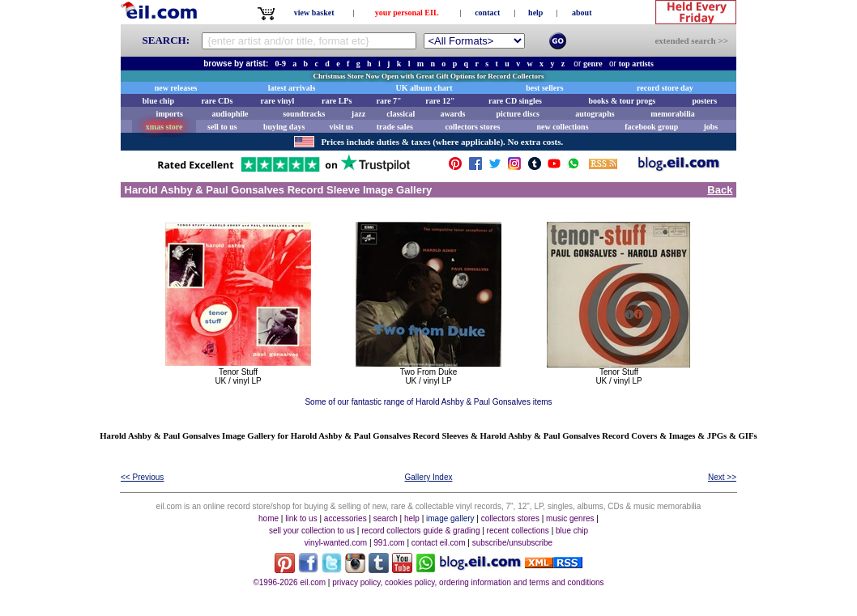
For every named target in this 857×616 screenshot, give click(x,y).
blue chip (158, 101)
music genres (570, 518)
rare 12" (440, 101)
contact (487, 13)
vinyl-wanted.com (336, 543)
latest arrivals (292, 88)
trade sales (395, 127)
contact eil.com (439, 543)
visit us (342, 127)
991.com (389, 543)
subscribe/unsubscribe (513, 543)
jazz (358, 114)
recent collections (518, 531)
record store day (665, 88)
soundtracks (304, 114)
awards (452, 114)
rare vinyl (278, 101)
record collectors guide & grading (420, 531)
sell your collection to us (312, 531)
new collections (562, 127)
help (535, 13)
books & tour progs (622, 101)
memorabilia (672, 114)
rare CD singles (515, 101)
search (386, 518)
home (269, 518)
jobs (710, 127)
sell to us (222, 127)
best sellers (544, 88)
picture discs (517, 114)
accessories (345, 518)
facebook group (651, 127)
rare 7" (388, 101)
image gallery (450, 518)
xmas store (164, 127)
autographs (595, 114)
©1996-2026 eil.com (289, 582)
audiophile (230, 114)
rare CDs (217, 101)
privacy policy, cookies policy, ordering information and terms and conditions (468, 582)
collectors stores (472, 127)
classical (401, 114)
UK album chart (424, 88)
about (582, 13)
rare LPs (337, 101)
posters (704, 101)
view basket (314, 13)
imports (169, 114)
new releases (176, 88)
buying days (284, 127)
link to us (301, 518)
